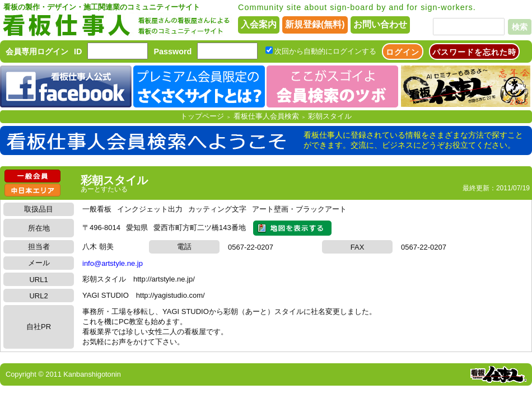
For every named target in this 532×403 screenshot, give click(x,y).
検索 (520, 27)
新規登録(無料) (315, 24)
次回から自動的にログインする (325, 51)
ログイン (403, 52)
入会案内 (259, 24)
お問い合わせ (380, 24)
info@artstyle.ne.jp (113, 263)
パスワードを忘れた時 (474, 52)
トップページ (202, 116)
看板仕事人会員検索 (266, 116)
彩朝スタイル (330, 116)
